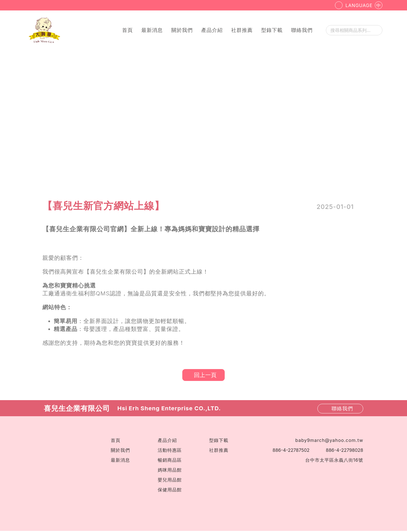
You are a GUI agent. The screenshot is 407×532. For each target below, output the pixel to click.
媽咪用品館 (170, 471)
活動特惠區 (170, 451)
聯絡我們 (302, 30)
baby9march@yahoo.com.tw (329, 441)
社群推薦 (242, 30)
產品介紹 (212, 30)
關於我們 (182, 30)
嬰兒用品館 (170, 481)
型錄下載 (272, 30)
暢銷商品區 (170, 461)
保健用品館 (170, 491)
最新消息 (152, 30)
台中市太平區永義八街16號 (334, 461)
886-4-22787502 (291, 451)
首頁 (127, 30)
